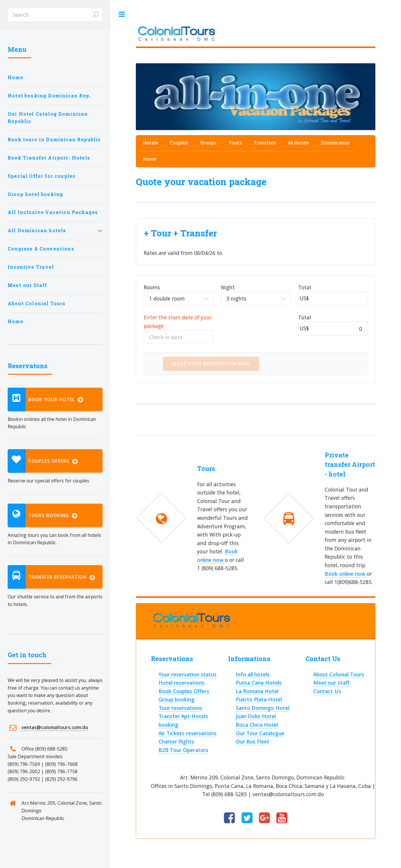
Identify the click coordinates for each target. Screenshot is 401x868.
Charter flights (176, 741)
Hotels (151, 143)
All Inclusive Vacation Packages (53, 212)
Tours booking (43, 515)
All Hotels (298, 143)
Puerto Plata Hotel (259, 699)
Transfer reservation (51, 577)
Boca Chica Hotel (257, 725)
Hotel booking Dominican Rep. (49, 96)
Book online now (346, 574)
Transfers (265, 143)
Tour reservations (180, 708)
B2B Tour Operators (183, 750)
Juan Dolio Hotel (256, 716)
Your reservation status (188, 674)
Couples (179, 143)
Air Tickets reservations (188, 733)
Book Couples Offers (184, 691)
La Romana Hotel (257, 691)
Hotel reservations (181, 683)
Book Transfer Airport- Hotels (49, 158)
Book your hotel (46, 399)
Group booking (176, 699)
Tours (235, 143)
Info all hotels (253, 674)
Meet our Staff (27, 285)
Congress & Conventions (41, 249)
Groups (208, 143)
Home (150, 159)
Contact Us (327, 691)
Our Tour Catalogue (260, 733)
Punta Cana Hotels (259, 683)
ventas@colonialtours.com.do (55, 727)
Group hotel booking (35, 194)
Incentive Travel (31, 267)
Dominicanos (335, 143)
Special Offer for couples (42, 176)
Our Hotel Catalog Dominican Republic (48, 118)
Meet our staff (331, 683)
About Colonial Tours (339, 674)
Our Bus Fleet (253, 741)
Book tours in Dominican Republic (54, 140)
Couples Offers (43, 461)
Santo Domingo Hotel (263, 708)
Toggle (122, 14)
